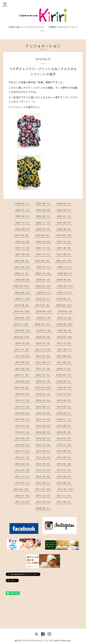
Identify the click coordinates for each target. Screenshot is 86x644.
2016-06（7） (64, 381)
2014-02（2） (64, 438)
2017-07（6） (44, 356)
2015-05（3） (64, 407)
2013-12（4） (44, 445)
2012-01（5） (23, 496)
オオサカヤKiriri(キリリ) (35, 640)
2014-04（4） (23, 438)
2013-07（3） (23, 457)
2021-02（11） (23, 267)
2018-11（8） (22, 324)
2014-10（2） (23, 426)
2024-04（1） (64, 203)
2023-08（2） (44, 210)
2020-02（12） (23, 292)
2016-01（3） (44, 394)
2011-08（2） (64, 502)
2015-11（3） (23, 400)
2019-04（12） (44, 311)
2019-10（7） (44, 299)
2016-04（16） (44, 388)
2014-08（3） (64, 426)
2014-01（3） (23, 445)
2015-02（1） (64, 413)
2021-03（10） (64, 261)
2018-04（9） (44, 337)
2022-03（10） (64, 235)
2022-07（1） (44, 229)
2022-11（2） (44, 223)
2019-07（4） (43, 305)
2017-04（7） (44, 362)
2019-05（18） (22, 311)
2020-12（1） (65, 267)
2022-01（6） (44, 242)
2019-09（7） (64, 299)
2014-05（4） (64, 432)
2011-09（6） (44, 502)
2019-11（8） (23, 299)
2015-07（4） (23, 407)
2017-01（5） (44, 369)
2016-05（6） (22, 388)
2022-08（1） (23, 229)
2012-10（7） (23, 476)
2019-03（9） (66, 311)
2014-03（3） (44, 438)
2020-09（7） (65, 273)
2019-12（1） (65, 292)
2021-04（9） (43, 261)
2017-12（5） (64, 343)
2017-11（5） (22, 350)
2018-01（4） (44, 343)
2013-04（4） (23, 464)
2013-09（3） (44, 451)
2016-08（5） (23, 381)
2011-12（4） (44, 496)
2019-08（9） (22, 305)
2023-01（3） (64, 216)
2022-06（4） (64, 229)
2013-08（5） (64, 451)
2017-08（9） (23, 356)
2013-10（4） (23, 451)
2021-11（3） (23, 248)
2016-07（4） (44, 381)
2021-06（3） (64, 254)
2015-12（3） (64, 394)
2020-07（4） (44, 280)
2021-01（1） (44, 267)
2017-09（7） (65, 350)
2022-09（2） (64, 223)
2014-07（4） (23, 432)
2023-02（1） (44, 216)
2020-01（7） (44, 292)
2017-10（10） (44, 350)
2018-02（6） (23, 343)
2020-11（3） (22, 273)
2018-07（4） (44, 330)
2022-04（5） (43, 235)
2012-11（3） (64, 470)
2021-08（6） (23, 254)
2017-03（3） (64, 362)
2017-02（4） (23, 369)
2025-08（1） (44, 203)
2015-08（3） (64, 400)
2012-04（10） (22, 489)
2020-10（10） (44, 273)
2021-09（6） (64, 248)
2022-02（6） (23, 242)
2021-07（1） (44, 254)
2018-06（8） (65, 330)
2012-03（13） (44, 489)
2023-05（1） (64, 210)
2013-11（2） (64, 445)
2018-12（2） (65, 318)
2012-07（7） (23, 483)
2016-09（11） (64, 375)
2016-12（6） (64, 369)
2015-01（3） (23, 419)
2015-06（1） (44, 407)
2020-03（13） (66, 286)
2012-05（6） (64, 483)
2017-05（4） (23, 362)
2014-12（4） (44, 419)
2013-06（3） (44, 457)
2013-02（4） (64, 464)
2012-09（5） (44, 476)
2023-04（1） (23, 216)
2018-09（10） (65, 324)
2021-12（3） (64, 242)
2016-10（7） (43, 375)
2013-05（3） (64, 457)
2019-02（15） (23, 318)
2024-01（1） (23, 210)
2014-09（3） (44, 426)
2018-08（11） (23, 330)
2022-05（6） (22, 235)
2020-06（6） (64, 280)
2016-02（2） (23, 394)
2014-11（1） (64, 419)
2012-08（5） (64, 476)
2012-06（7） (44, 483)
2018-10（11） (43, 324)
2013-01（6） (23, 470)
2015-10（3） (44, 400)
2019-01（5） (44, 318)
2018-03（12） (65, 337)
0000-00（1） (44, 508)
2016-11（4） (22, 375)
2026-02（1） (23, 203)
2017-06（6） (64, 356)
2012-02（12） (66, 489)
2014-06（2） (44, 432)
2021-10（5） (44, 248)
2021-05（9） (22, 261)
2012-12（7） (44, 470)
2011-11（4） (64, 496)
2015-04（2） (23, 413)
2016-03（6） (65, 388)
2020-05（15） (22, 286)
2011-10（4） (23, 502)
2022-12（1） (23, 223)
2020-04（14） (44, 286)
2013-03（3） (44, 464)
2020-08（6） (23, 280)
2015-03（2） (44, 413)
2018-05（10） (22, 337)
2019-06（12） (64, 305)
